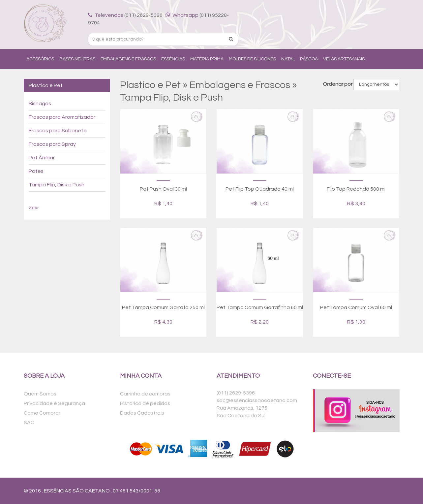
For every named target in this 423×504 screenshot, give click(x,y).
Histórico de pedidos (145, 403)
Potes (36, 171)
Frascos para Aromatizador (62, 117)
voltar (34, 208)
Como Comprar (42, 413)
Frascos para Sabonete (58, 131)
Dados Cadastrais (142, 413)
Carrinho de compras (145, 394)
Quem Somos (40, 394)
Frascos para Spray (52, 144)
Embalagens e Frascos (128, 59)
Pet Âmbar (42, 158)
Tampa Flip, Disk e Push (57, 185)
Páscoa (309, 59)
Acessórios (40, 59)
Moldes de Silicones (252, 59)
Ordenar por (338, 84)
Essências (173, 59)
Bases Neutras (77, 59)
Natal (288, 59)
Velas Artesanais (344, 59)
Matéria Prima (207, 59)
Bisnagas (40, 104)
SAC (29, 423)
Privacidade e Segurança (54, 403)
